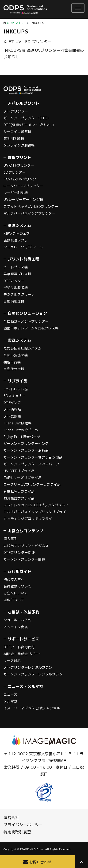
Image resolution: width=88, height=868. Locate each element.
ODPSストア (16, 23)
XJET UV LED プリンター (28, 41)
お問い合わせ (40, 862)
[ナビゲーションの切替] (78, 8)
